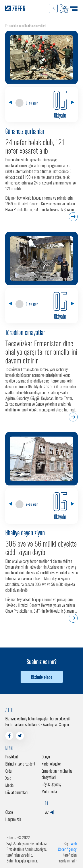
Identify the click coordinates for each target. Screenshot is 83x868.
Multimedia (49, 791)
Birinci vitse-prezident (20, 764)
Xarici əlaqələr (51, 764)
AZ (49, 812)
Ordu (8, 771)
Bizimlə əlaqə (42, 677)
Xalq (8, 778)
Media (9, 785)
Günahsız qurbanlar (25, 131)
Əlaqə (9, 812)
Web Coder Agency (67, 846)
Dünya (46, 757)
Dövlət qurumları (16, 792)
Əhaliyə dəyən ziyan (25, 533)
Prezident (12, 757)
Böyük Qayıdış (51, 784)
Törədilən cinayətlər (25, 332)
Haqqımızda (13, 819)
